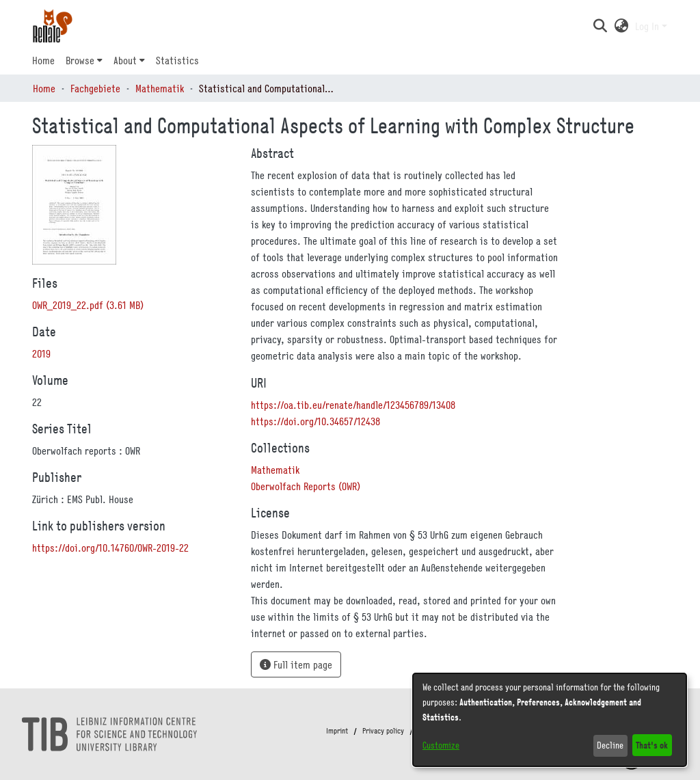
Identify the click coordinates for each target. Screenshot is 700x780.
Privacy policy (383, 731)
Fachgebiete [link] (95, 88)
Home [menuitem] (43, 60)
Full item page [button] (296, 664)
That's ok (652, 745)
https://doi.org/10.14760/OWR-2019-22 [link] (110, 548)
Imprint (337, 731)
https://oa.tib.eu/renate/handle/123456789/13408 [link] (353, 405)
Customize (441, 745)
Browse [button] (80, 60)
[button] (600, 26)
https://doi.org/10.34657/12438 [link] (315, 421)
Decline (610, 745)
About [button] (125, 60)
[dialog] (550, 720)
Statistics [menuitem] (177, 60)
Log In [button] (648, 26)
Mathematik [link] (160, 88)
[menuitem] (84, 60)
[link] (88, 305)
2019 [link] (41, 353)
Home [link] (44, 88)
